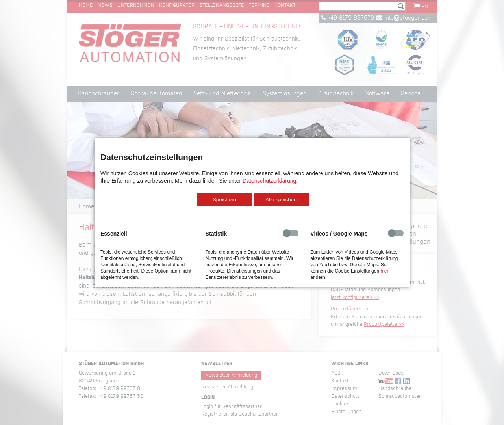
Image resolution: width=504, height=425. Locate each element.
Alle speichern (282, 200)
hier (384, 271)
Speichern (224, 200)
